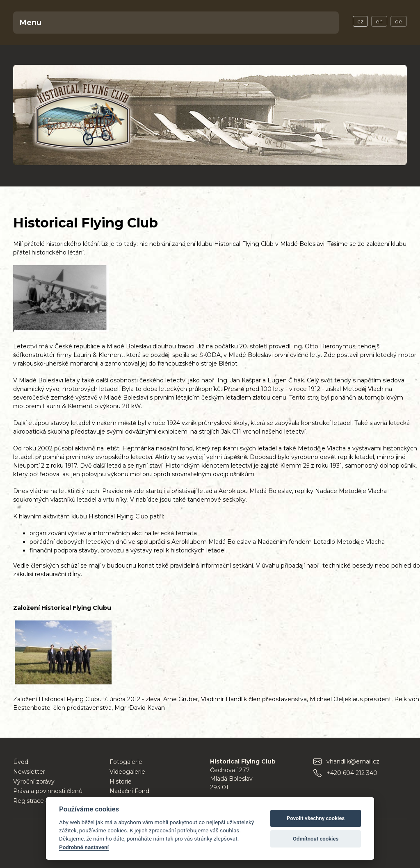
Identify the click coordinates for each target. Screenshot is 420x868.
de (399, 21)
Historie (121, 782)
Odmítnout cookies (316, 839)
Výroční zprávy (34, 782)
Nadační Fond (129, 791)
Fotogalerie (126, 762)
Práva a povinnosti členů (48, 791)
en (379, 21)
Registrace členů (37, 801)
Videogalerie (127, 772)
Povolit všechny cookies (316, 818)
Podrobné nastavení (84, 847)
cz (360, 21)
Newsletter (29, 772)
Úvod (21, 762)
